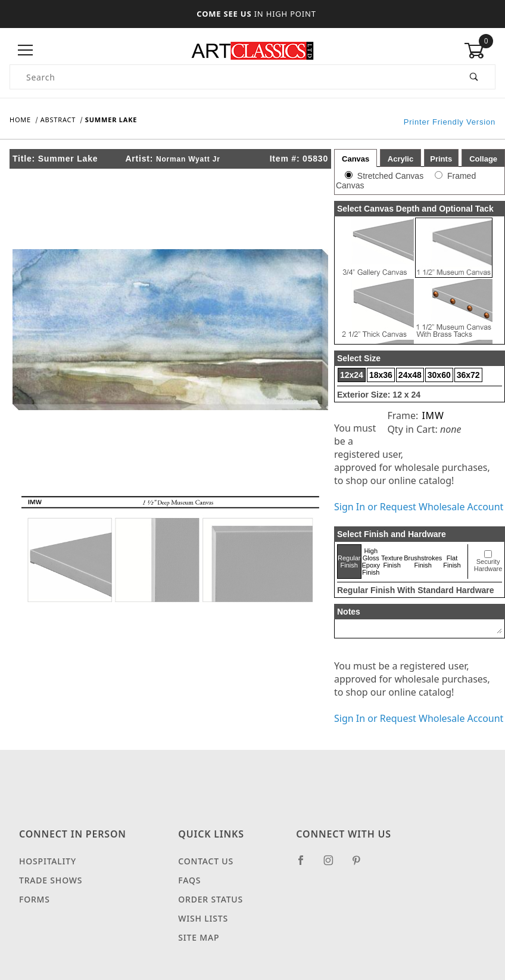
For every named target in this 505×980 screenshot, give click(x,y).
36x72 (468, 375)
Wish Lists (203, 918)
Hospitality (48, 861)
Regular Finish (349, 562)
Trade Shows (51, 880)
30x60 (439, 375)
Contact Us (206, 861)
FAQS (189, 880)
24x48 (410, 375)
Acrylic (400, 159)
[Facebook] (306, 865)
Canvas (356, 159)
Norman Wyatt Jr (188, 159)
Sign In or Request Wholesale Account (419, 507)
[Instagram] (333, 865)
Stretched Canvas (390, 176)
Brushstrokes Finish (423, 562)
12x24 (352, 375)
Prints (441, 159)
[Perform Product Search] (474, 77)
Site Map (199, 937)
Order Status (211, 899)
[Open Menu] (25, 50)
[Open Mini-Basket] (480, 51)
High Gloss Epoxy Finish (371, 562)
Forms (35, 899)
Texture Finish (392, 562)
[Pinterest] (361, 865)
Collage (483, 159)
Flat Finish (452, 562)
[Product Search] (232, 77)
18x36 (381, 375)
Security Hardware (488, 565)
